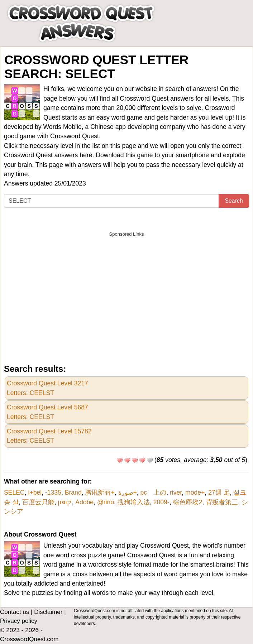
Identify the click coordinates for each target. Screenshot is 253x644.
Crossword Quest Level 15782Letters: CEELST (49, 436)
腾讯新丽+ (100, 492)
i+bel (35, 492)
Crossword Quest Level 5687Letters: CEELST (47, 412)
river (176, 492)
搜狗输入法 (134, 502)
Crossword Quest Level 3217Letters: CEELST (47, 388)
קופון (65, 502)
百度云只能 (38, 502)
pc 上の (154, 492)
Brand (73, 492)
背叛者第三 (222, 502)
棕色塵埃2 (187, 502)
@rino (106, 502)
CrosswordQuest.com (29, 639)
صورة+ (128, 492)
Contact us (15, 612)
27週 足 (219, 492)
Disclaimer (48, 612)
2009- (161, 502)
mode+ (195, 492)
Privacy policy (19, 621)
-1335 (53, 492)
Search (234, 201)
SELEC (14, 492)
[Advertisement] (126, 291)
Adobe (84, 502)
